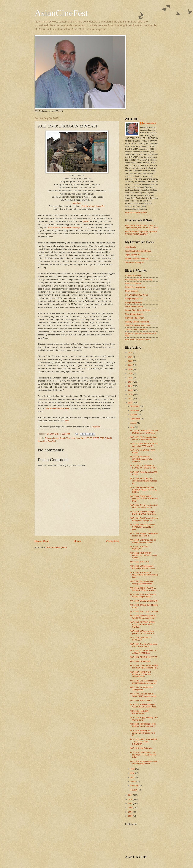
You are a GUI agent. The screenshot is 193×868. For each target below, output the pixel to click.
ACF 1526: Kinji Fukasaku (141, 748)
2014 (131, 394)
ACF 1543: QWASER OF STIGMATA (141, 639)
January (134, 790)
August (134, 423)
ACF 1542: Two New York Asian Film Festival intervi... (144, 645)
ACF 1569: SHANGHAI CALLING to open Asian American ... (141, 459)
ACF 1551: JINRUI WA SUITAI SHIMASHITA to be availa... (143, 589)
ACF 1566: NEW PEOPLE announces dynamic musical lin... (143, 481)
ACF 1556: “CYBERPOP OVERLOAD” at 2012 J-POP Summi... (143, 555)
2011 (131, 795)
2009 (131, 803)
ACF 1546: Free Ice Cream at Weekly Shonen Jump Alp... (143, 617)
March (133, 781)
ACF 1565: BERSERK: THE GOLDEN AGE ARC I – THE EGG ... (143, 490)
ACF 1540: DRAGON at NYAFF (144, 657)
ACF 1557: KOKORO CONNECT (139, 548)
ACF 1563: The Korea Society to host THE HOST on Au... (144, 506)
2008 (131, 808)
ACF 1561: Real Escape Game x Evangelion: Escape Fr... (144, 519)
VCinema (96, 427)
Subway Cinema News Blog (137, 322)
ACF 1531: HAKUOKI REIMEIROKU (139, 712)
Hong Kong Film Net (134, 299)
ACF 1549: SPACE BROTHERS (144, 601)
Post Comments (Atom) (57, 547)
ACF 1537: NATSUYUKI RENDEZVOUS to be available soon (140, 674)
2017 (131, 382)
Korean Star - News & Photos (138, 310)
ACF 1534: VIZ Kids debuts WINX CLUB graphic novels (143, 695)
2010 (131, 799)
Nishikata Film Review (135, 318)
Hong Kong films (78, 438)
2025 (131, 353)
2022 (131, 361)
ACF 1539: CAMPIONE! (140, 661)
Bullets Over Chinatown (135, 287)
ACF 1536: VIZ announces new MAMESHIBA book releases (143, 682)
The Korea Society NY (135, 262)
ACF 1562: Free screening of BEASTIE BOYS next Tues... (143, 513)
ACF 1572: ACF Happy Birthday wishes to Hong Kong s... (144, 438)
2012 (131, 403)
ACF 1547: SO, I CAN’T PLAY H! (144, 612)
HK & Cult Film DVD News (137, 295)
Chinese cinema (52, 438)
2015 (131, 390)
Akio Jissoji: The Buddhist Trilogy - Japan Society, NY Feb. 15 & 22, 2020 (142, 227)
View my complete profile (136, 213)
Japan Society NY (133, 255)
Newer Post (42, 541)
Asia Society (131, 247)
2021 (131, 365)
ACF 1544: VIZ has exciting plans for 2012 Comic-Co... (143, 632)
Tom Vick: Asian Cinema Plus (138, 326)
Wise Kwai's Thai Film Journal (138, 339)
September (135, 419)
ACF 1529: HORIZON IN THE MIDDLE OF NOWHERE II (143, 725)
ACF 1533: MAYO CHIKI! (141, 700)
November (135, 410)
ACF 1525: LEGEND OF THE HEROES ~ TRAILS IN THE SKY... (143, 755)
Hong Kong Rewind (134, 303)
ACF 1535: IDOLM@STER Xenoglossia (142, 688)
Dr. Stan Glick (150, 123)
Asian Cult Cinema (133, 283)
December (135, 406)
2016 (131, 386)
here (67, 421)
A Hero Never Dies (133, 276)
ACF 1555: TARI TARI (139, 562)
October (134, 415)
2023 (131, 357)
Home (78, 541)
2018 (131, 378)
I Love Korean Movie (134, 306)
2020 (131, 369)
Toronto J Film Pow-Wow (136, 329)
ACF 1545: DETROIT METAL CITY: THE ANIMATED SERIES (142, 625)
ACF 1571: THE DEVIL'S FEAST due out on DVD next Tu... (144, 445)
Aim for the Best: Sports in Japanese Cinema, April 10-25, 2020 (141, 233)
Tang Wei (52, 441)
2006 (131, 816)
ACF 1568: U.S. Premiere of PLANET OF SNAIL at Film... (144, 467)
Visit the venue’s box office (93, 206)
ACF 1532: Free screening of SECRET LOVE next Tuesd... (144, 706)
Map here (77, 203)
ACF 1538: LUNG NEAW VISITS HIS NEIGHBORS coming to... (144, 667)
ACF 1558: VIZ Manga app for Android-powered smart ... (143, 541)
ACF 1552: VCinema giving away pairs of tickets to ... (142, 582)
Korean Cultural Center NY (137, 259)
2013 (131, 399)
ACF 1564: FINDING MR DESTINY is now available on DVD (144, 499)
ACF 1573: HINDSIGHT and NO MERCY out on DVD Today (144, 432)
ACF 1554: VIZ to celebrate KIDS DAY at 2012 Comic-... (143, 567)
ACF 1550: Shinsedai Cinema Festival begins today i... (143, 596)
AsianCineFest (61, 13)
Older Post (113, 541)
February (135, 786)
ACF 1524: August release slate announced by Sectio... (144, 762)
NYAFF (89, 438)
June (133, 769)
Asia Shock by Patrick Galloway (139, 279)
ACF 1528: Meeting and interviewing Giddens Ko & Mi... (142, 733)
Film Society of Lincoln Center (138, 251)
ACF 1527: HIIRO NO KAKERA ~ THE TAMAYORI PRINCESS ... (143, 742)
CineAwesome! (132, 291)
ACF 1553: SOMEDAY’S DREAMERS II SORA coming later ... (144, 575)
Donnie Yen (65, 438)
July (132, 427)
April (133, 777)
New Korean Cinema (134, 314)
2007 (131, 812)
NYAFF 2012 (99, 438)
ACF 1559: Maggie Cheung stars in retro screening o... (144, 535)
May (133, 773)
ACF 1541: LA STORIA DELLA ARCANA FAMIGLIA (143, 652)
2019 (131, 374)
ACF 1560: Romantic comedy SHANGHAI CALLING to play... (143, 527)
